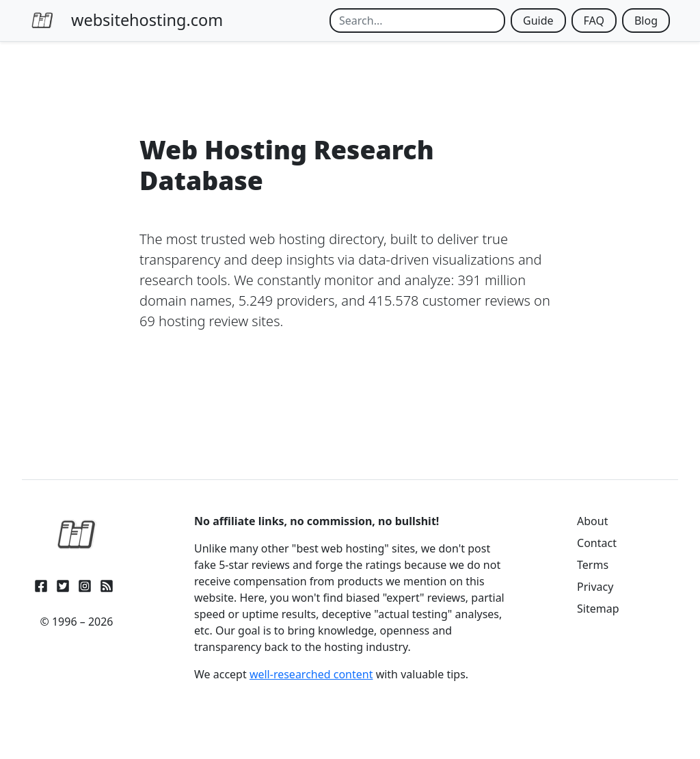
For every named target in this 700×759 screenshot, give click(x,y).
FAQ (594, 21)
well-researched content (311, 674)
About (592, 521)
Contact (597, 543)
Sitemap (598, 609)
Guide (538, 21)
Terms (593, 565)
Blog (646, 21)
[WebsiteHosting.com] (77, 535)
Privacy (595, 587)
